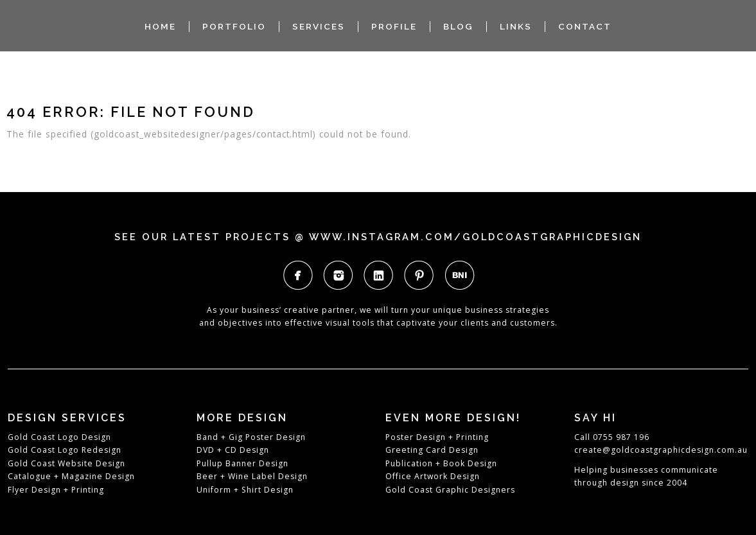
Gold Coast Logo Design (59, 437)
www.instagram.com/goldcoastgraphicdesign (475, 237)
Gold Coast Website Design (66, 463)
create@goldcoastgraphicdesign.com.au (661, 450)
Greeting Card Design (432, 450)
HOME (160, 26)
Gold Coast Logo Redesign (65, 450)
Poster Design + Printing (437, 437)
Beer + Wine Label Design (252, 476)
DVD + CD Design (233, 450)
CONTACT (585, 26)
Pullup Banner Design (242, 463)
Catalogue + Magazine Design (71, 476)
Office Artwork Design (433, 476)
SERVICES (319, 26)
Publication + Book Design (441, 463)
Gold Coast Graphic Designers (450, 490)
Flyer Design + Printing (56, 490)
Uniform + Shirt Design (245, 490)
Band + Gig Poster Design (251, 437)
